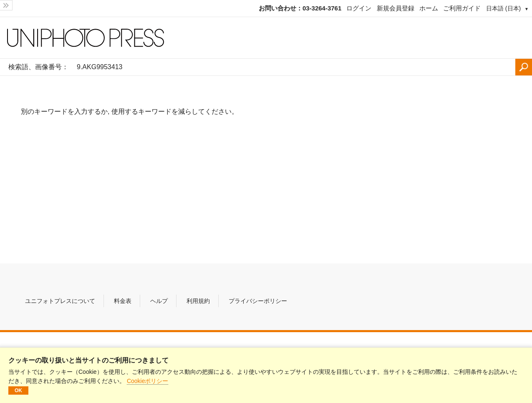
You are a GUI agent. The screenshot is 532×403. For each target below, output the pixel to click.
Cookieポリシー (148, 381)
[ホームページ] (266, 38)
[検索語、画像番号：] (294, 67)
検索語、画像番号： (38, 67)
